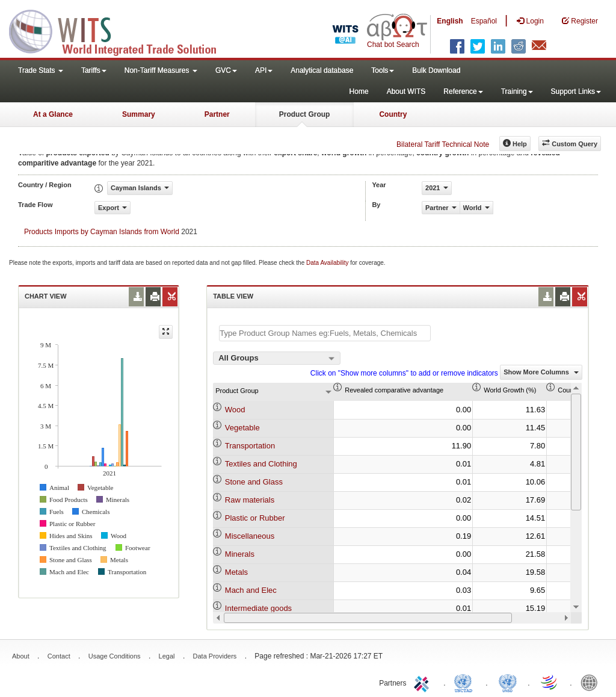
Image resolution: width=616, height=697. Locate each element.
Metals (236, 572)
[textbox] (325, 333)
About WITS (406, 91)
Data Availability (328, 263)
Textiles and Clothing (261, 464)
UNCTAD (466, 682)
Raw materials (250, 500)
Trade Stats (41, 70)
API (264, 70)
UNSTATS (508, 682)
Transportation (250, 446)
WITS (120, 30)
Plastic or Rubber (255, 518)
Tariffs (94, 70)
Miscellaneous (250, 536)
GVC (226, 70)
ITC (423, 682)
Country (393, 114)
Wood (235, 410)
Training (517, 91)
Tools (383, 70)
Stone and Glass (254, 482)
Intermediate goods (258, 608)
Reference (463, 91)
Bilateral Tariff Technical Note (443, 144)
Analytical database (322, 70)
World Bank (592, 682)
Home (359, 91)
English (450, 21)
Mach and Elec (251, 590)
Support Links (576, 91)
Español (484, 21)
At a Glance (53, 114)
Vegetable (242, 428)
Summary (139, 114)
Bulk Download (436, 70)
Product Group (305, 114)
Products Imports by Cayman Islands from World (102, 232)
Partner (217, 114)
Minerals (240, 554)
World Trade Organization (550, 682)
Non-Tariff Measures (161, 70)
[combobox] (277, 358)
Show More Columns (541, 372)
